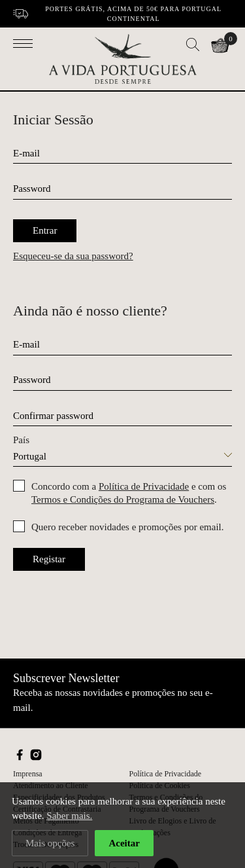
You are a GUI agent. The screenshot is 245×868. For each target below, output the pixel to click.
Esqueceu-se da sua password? (73, 256)
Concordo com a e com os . (129, 493)
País (21, 440)
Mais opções (50, 843)
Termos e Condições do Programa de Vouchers (123, 499)
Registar (49, 559)
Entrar (45, 230)
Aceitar (124, 843)
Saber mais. (69, 816)
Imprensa (28, 774)
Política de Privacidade (144, 486)
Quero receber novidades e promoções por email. (127, 527)
